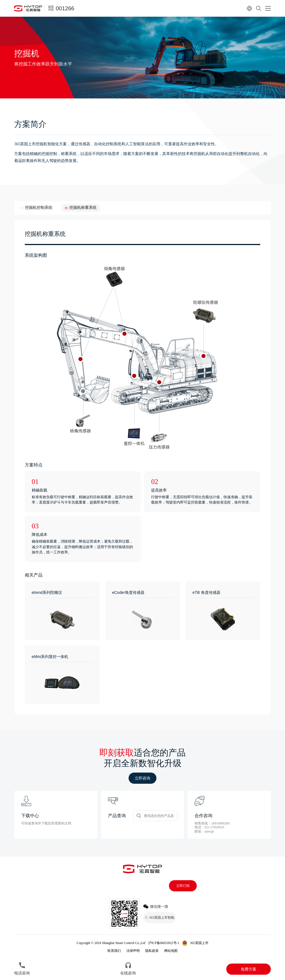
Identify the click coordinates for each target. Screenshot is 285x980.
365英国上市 (199, 943)
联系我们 (114, 951)
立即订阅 (183, 886)
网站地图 (171, 951)
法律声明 (133, 951)
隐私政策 (152, 951)
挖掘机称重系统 (83, 208)
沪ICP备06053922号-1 (164, 943)
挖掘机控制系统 (39, 208)
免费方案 (249, 969)
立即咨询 (142, 778)
